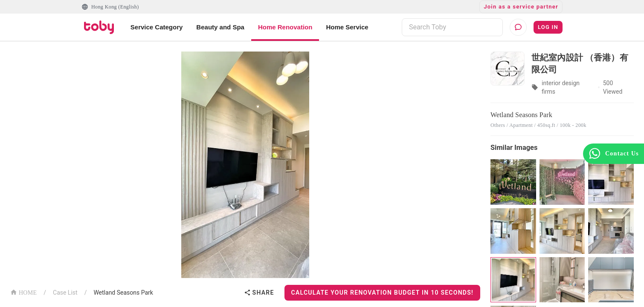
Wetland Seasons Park (123, 293)
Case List (65, 293)
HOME (23, 292)
